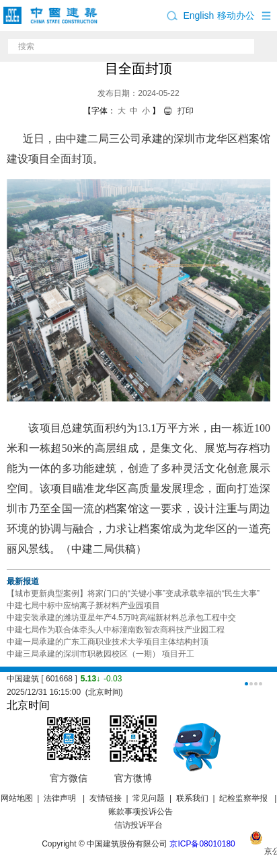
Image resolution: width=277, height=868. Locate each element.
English (198, 15)
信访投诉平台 (138, 825)
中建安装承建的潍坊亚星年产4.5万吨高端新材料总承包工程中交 (121, 618)
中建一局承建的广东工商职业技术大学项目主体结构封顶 (108, 642)
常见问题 (149, 798)
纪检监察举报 (243, 798)
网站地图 (17, 798)
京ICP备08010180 (202, 844)
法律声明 (61, 798)
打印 (186, 111)
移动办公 (236, 15)
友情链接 (106, 798)
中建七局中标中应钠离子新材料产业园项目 (83, 606)
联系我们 (192, 798)
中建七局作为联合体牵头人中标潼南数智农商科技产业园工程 (116, 630)
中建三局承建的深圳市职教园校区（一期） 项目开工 (101, 654)
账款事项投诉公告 (141, 812)
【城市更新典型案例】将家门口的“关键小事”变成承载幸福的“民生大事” (133, 593)
